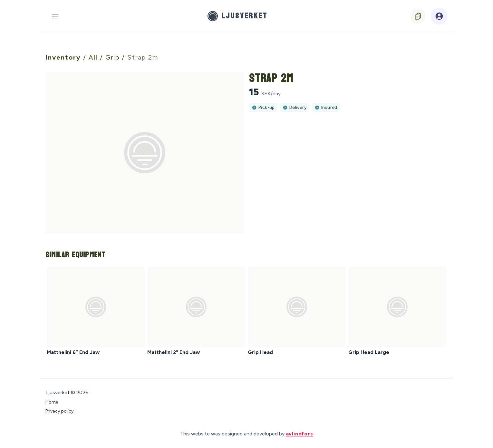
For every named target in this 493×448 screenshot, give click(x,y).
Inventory (64, 57)
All (94, 57)
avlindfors (300, 434)
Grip (114, 57)
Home (52, 402)
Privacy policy (59, 411)
